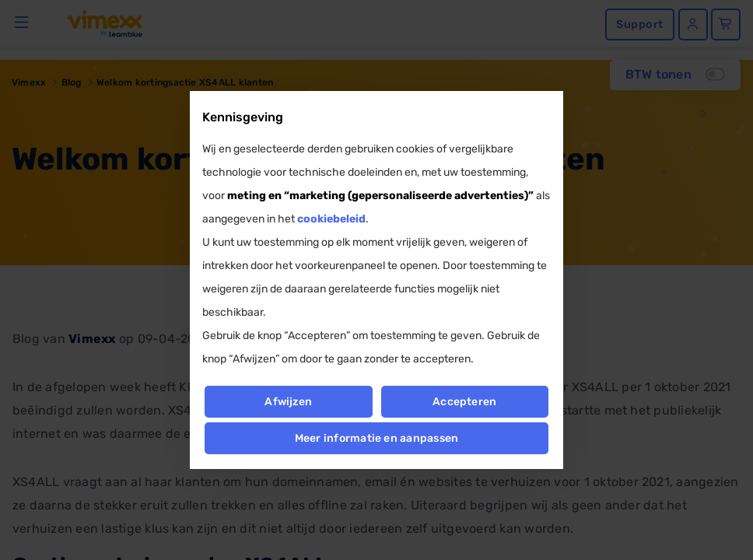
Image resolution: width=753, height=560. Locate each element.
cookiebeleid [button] (331, 219)
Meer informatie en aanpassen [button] (377, 438)
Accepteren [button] (464, 402)
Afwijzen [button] (288, 402)
